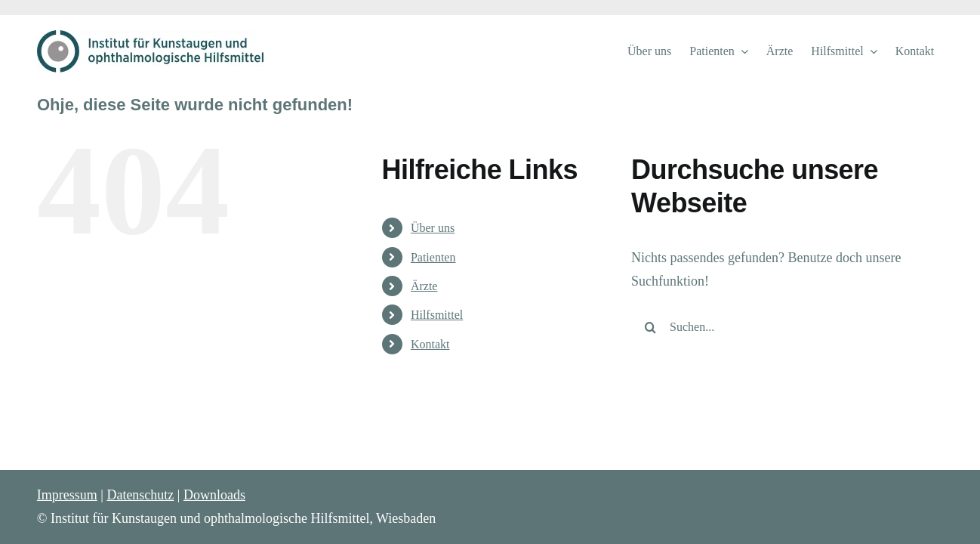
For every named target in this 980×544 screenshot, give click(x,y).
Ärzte (424, 286)
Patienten (433, 257)
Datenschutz (140, 495)
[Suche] (650, 327)
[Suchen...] (775, 327)
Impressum (67, 495)
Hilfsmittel (437, 315)
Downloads (214, 495)
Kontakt (430, 344)
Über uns (433, 228)
